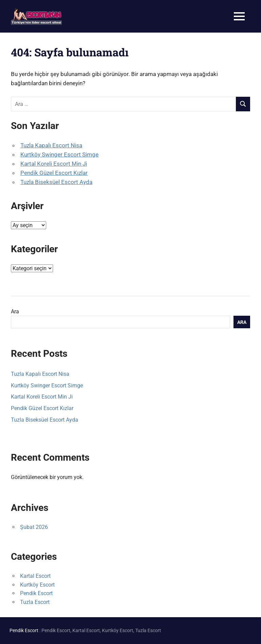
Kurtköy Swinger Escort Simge (59, 154)
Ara (15, 311)
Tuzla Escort (35, 602)
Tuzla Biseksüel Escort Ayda (56, 182)
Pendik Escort (36, 593)
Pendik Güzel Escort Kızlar (54, 173)
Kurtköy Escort (37, 585)
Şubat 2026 (34, 527)
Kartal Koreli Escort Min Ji (54, 164)
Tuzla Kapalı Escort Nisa (51, 145)
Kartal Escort (35, 576)
